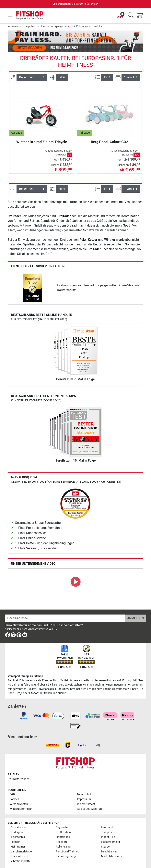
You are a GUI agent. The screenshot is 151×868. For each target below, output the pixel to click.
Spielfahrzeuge (80, 26)
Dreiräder (97, 26)
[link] (32, 276)
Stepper (106, 835)
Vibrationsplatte (21, 850)
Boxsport (61, 831)
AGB (12, 783)
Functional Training (68, 840)
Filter (62, 66)
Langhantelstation (22, 840)
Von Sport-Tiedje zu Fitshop (25, 665)
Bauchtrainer (109, 840)
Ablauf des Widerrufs (90, 797)
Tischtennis (18, 826)
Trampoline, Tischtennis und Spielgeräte (45, 26)
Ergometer (62, 816)
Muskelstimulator (112, 845)
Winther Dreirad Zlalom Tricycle (42, 130)
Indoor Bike (108, 826)
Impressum (84, 788)
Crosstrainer (18, 816)
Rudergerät (18, 821)
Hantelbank (63, 826)
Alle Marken (18, 858)
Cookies (14, 788)
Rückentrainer (19, 845)
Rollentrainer (64, 835)
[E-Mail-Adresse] (65, 607)
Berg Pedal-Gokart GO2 (109, 130)
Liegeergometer (111, 831)
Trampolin (107, 821)
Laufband (107, 816)
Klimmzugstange (66, 845)
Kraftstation (63, 821)
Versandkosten (19, 793)
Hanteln (16, 831)
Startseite (13, 26)
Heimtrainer (18, 835)
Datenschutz (85, 783)
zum (19, 768)
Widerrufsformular (21, 797)
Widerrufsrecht (86, 793)
